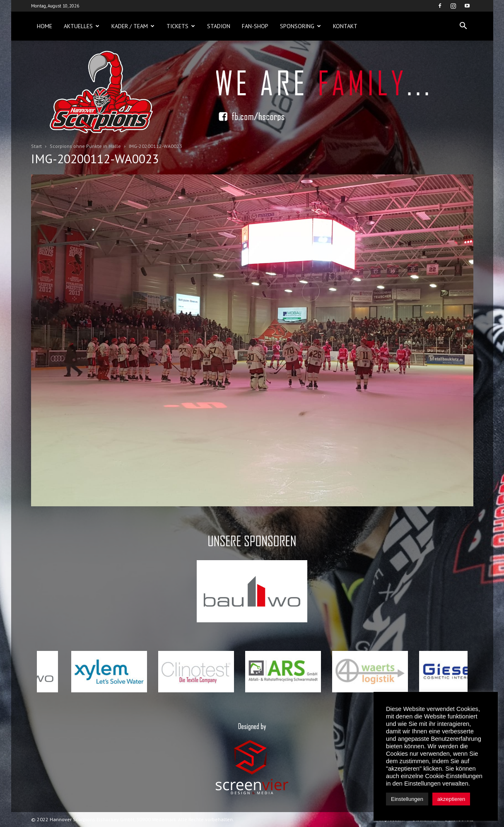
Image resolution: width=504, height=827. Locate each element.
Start (36, 146)
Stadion (219, 26)
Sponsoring (300, 26)
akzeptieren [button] (451, 799)
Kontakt (345, 26)
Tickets (181, 26)
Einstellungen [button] (407, 799)
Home (45, 26)
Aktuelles (82, 26)
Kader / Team (133, 26)
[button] (463, 26)
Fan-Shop (255, 26)
